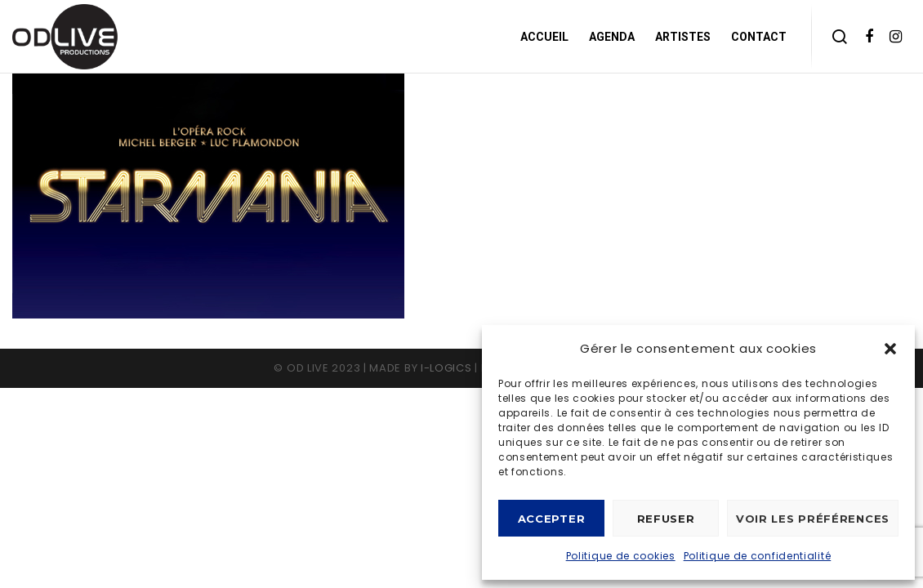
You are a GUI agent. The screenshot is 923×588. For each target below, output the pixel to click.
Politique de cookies (621, 556)
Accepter (552, 519)
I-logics (446, 368)
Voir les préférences (813, 519)
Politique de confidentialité (758, 556)
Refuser (666, 519)
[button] (890, 349)
